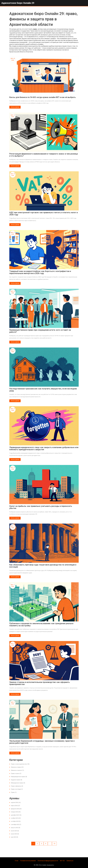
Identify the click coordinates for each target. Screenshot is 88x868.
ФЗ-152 (62, 861)
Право (14, 792)
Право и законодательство (20, 764)
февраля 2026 (16, 809)
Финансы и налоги (18, 770)
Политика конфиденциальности (48, 861)
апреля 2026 (16, 802)
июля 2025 (15, 831)
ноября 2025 (16, 818)
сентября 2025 (16, 824)
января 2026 (16, 812)
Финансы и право (17, 767)
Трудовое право (17, 780)
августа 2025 (16, 828)
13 (54, 844)
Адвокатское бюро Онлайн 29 (18, 3)
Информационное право (19, 777)
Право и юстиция (17, 789)
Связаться (70, 861)
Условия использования (28, 861)
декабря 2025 (16, 815)
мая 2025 (15, 837)
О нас (17, 861)
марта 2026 (16, 806)
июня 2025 (15, 834)
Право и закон (16, 773)
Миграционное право (18, 783)
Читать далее (15, 107)
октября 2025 (16, 821)
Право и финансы (17, 786)
